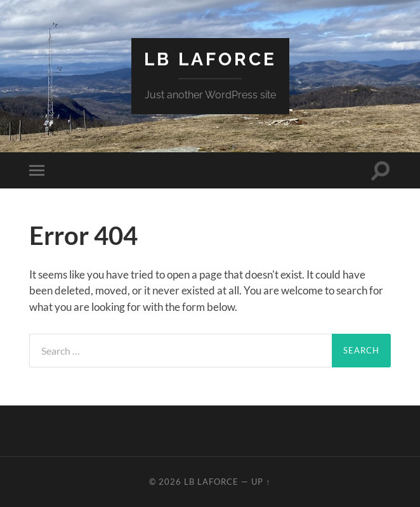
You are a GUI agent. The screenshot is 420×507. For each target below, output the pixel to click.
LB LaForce (210, 59)
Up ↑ (261, 482)
